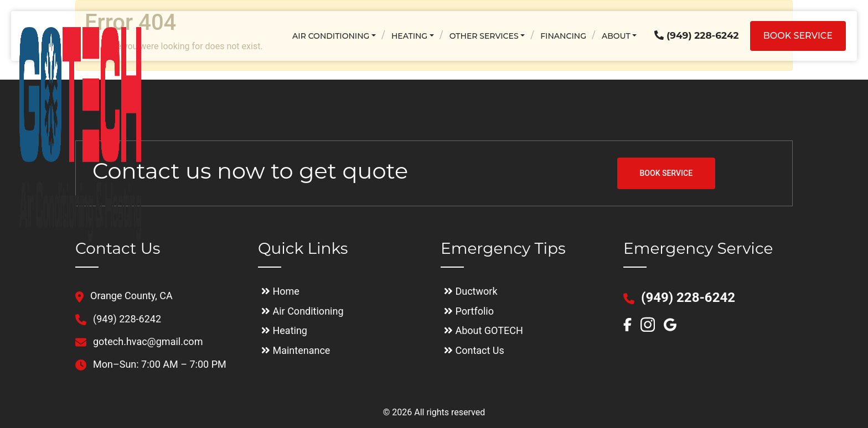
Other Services (484, 36)
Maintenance (296, 350)
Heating (409, 36)
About (616, 36)
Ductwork (471, 291)
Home (280, 291)
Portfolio (469, 311)
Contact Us (474, 350)
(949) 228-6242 (696, 35)
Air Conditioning (331, 36)
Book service (798, 36)
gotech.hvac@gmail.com (139, 341)
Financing (563, 36)
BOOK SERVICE (666, 173)
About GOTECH (484, 330)
